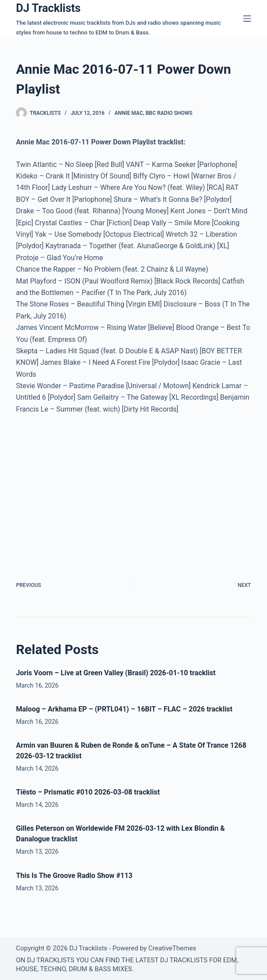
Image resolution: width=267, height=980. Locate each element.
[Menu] (247, 19)
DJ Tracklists (48, 8)
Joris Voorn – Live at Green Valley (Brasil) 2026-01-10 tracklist (116, 673)
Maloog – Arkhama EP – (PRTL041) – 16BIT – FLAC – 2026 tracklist (124, 709)
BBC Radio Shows (169, 113)
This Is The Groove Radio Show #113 (74, 876)
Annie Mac (129, 113)
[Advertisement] (90, 488)
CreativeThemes (172, 948)
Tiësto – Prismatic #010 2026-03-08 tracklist (88, 792)
